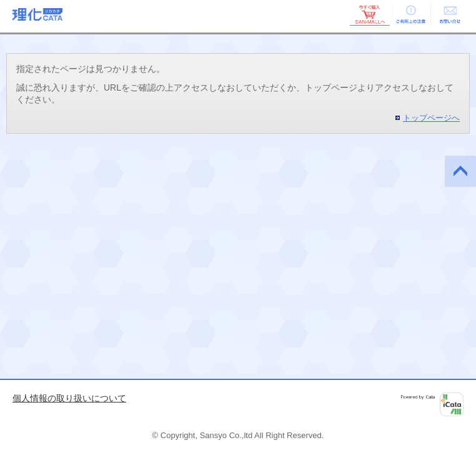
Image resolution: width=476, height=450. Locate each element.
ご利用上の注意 (410, 14)
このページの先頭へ (460, 171)
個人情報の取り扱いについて (69, 398)
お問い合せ (450, 14)
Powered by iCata (432, 404)
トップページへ (431, 118)
